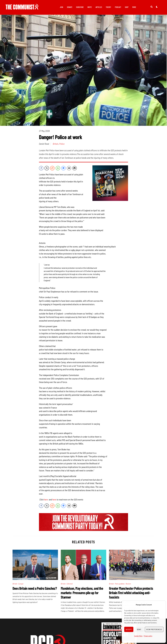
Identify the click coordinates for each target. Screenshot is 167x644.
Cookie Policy (138, 636)
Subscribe (80, 7)
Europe (21, 584)
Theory (108, 7)
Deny (139, 629)
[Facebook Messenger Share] (63, 168)
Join (61, 7)
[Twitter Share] (47, 168)
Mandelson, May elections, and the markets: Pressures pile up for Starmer (82, 593)
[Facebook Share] (41, 168)
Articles (99, 7)
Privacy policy (148, 636)
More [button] (134, 7)
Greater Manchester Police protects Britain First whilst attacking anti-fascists (131, 593)
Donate (70, 7)
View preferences (154, 629)
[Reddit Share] (52, 168)
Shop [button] (127, 7)
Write (90, 7)
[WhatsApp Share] (58, 168)
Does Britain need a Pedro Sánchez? (35, 588)
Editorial (70, 584)
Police (62, 144)
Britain (56, 144)
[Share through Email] (69, 168)
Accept (129, 629)
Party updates (120, 584)
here (46, 500)
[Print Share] (75, 168)
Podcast (118, 7)
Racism (128, 584)
